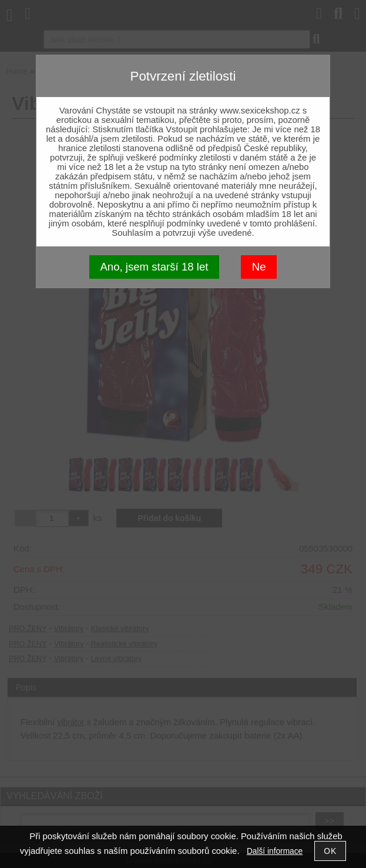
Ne (259, 267)
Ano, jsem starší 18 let (154, 267)
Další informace (275, 851)
